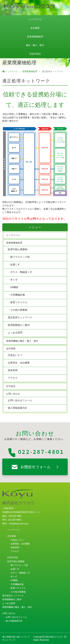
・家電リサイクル (17, 302)
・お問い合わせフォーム (15, 617)
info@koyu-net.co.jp (19, 524)
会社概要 (35, 28)
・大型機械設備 (16, 295)
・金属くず (14, 265)
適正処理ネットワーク (20, 317)
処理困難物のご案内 (19, 325)
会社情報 (11, 349)
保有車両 (13, 370)
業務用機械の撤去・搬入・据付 (22, 341)
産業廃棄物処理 (35, 37)
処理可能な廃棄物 (17, 249)
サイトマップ (9, 640)
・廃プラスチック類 (19, 257)
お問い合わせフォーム (20, 400)
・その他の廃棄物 (17, 310)
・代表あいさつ (16, 540)
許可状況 (11, 386)
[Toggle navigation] (66, 5)
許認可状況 (35, 54)
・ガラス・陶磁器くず (20, 272)
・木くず (13, 280)
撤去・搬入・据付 (35, 45)
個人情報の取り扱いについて (16, 637)
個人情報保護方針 (17, 408)
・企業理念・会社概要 (19, 544)
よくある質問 (15, 333)
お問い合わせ (13, 394)
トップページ (35, 19)
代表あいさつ (15, 355)
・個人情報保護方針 (13, 621)
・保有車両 (14, 547)
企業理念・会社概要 (19, 363)
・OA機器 (13, 287)
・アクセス (14, 551)
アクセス (13, 378)
